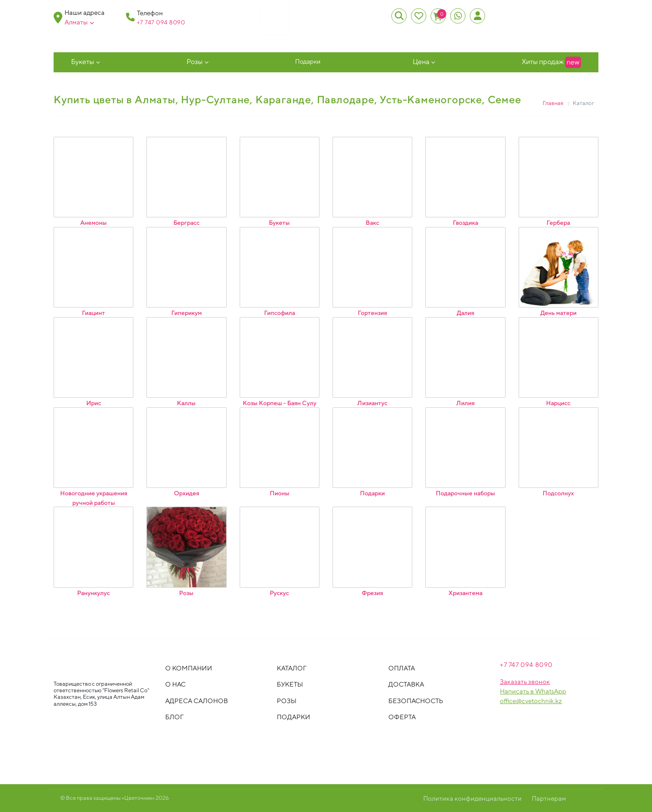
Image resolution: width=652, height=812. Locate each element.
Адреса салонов (197, 701)
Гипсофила (280, 313)
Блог (174, 717)
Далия (465, 313)
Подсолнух (558, 493)
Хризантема (465, 592)
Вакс (372, 223)
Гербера (558, 223)
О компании (189, 668)
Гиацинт (93, 313)
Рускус (279, 592)
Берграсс (187, 223)
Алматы (79, 22)
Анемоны (93, 223)
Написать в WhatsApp (533, 691)
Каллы (186, 403)
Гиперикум (187, 313)
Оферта (402, 717)
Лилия (465, 403)
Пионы (280, 493)
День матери (559, 313)
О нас (175, 684)
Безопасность (416, 701)
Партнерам (549, 798)
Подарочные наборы (465, 493)
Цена (421, 62)
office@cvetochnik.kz (531, 701)
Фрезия (372, 592)
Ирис (94, 403)
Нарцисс (558, 403)
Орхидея (187, 493)
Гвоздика (465, 223)
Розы (195, 62)
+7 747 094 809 (159, 22)
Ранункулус (93, 592)
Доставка (406, 684)
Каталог (292, 668)
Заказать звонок (525, 682)
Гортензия (372, 313)
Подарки (308, 61)
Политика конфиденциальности (472, 798)
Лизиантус (372, 403)
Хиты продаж (551, 62)
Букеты (83, 62)
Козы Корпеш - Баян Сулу (280, 403)
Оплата (402, 668)
